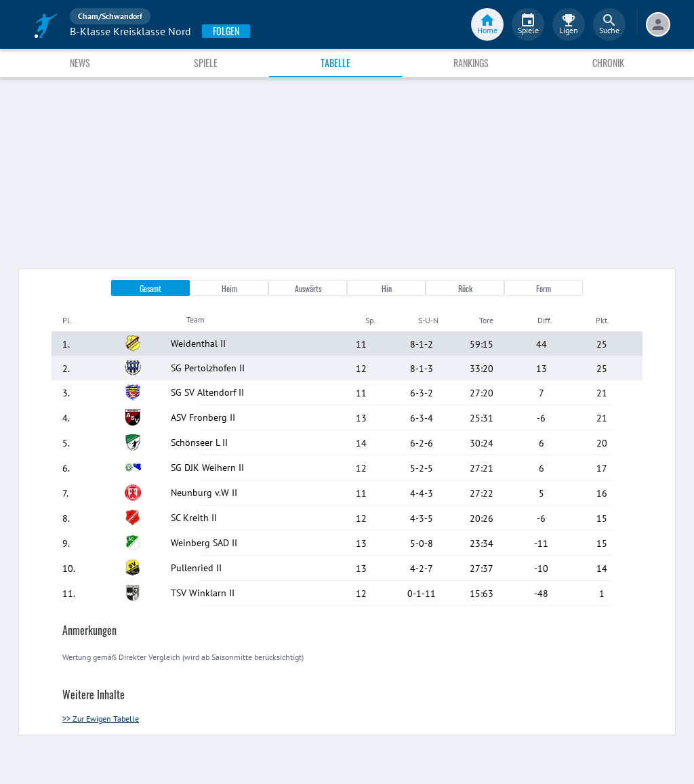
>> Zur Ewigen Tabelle (101, 719)
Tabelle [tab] (335, 63)
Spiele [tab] (206, 63)
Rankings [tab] (471, 63)
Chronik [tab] (608, 63)
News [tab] (80, 63)
